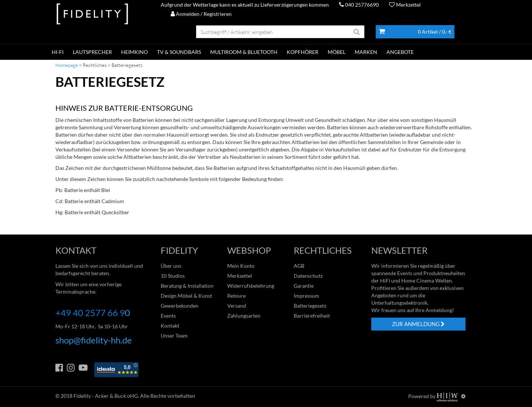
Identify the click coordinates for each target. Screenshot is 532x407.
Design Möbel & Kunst (186, 296)
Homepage (67, 65)
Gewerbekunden (180, 306)
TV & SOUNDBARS (179, 52)
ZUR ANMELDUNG (418, 324)
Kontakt (170, 326)
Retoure (236, 296)
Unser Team (174, 336)
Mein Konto (241, 266)
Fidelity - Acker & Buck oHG (106, 396)
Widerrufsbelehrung (251, 286)
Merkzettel (405, 5)
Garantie (304, 286)
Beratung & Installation (187, 286)
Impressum (306, 296)
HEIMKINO (134, 52)
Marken (366, 52)
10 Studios (173, 276)
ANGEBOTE (400, 52)
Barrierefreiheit (312, 316)
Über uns (171, 266)
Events (168, 316)
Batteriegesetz (310, 306)
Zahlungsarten (244, 316)
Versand (237, 306)
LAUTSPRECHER (92, 52)
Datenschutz (308, 276)
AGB (299, 266)
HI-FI (58, 52)
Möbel (337, 52)
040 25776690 (359, 5)
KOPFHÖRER (303, 52)
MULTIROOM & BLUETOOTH (244, 52)
